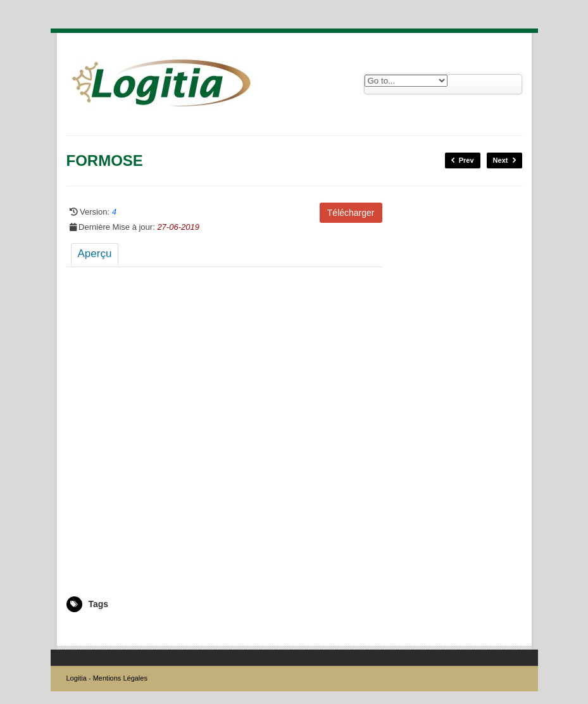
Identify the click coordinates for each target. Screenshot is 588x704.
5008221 (81, 631)
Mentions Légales (120, 678)
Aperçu (95, 254)
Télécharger (351, 213)
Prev (463, 160)
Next (504, 160)
